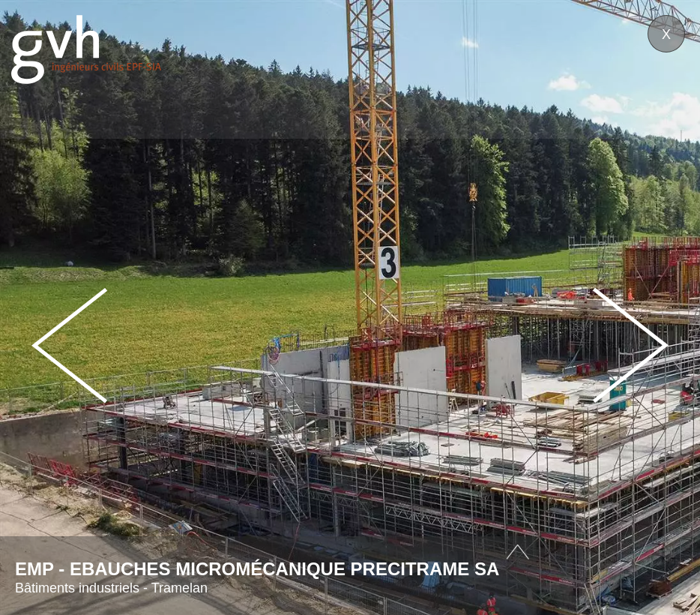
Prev (70, 345)
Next (630, 345)
